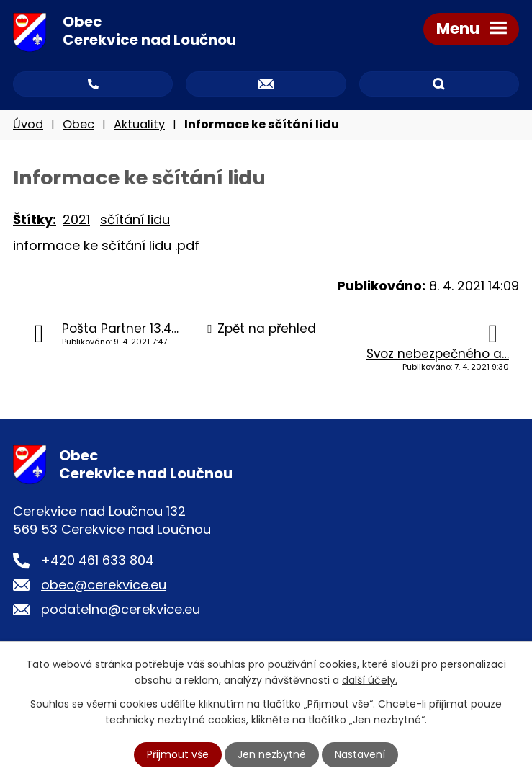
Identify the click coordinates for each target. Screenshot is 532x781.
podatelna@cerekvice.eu (121, 609)
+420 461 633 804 (98, 560)
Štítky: (35, 219)
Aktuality (139, 124)
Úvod (28, 124)
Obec (78, 124)
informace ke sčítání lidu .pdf (106, 245)
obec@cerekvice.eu (104, 585)
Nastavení (360, 754)
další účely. (370, 680)
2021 (76, 219)
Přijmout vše (178, 754)
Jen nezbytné (272, 754)
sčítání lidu (135, 219)
